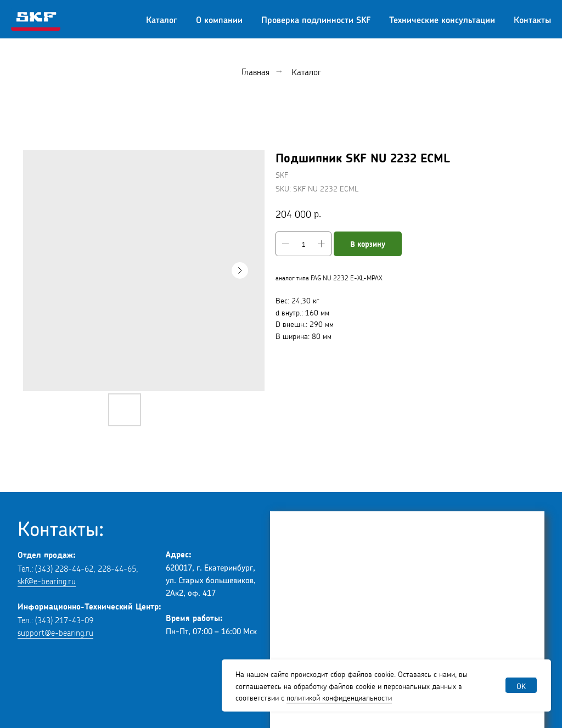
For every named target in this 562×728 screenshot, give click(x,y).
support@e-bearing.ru (55, 632)
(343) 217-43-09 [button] (64, 619)
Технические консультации (442, 19)
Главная (255, 71)
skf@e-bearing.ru (47, 580)
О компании (219, 19)
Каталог (162, 19)
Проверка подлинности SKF (316, 19)
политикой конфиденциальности (339, 697)
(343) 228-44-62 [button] (64, 568)
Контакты (532, 19)
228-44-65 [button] (117, 568)
